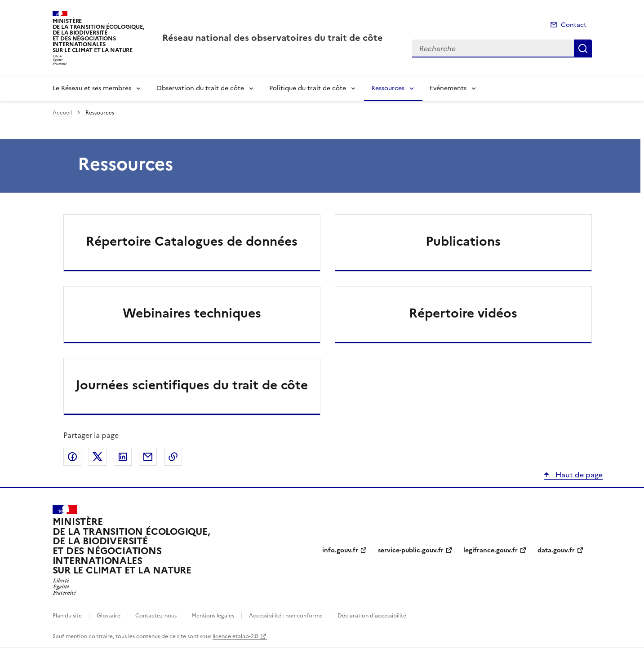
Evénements (448, 88)
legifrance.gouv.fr (491, 550)
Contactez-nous (156, 616)
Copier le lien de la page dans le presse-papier (173, 457)
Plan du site (67, 616)
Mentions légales (213, 616)
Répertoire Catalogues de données (192, 241)
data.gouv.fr (556, 550)
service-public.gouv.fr (411, 550)
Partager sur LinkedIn (123, 457)
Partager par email (148, 457)
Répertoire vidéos (463, 313)
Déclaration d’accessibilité (372, 616)
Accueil (62, 113)
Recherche (583, 48)
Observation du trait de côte (200, 88)
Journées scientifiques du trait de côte (192, 385)
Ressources (388, 88)
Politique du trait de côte (308, 88)
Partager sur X (98, 457)
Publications (463, 241)
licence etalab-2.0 (235, 636)
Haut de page (578, 475)
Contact (574, 25)
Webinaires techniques (192, 313)
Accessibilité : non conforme (286, 616)
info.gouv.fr (340, 550)
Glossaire (109, 616)
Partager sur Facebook (72, 457)
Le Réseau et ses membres (92, 88)
